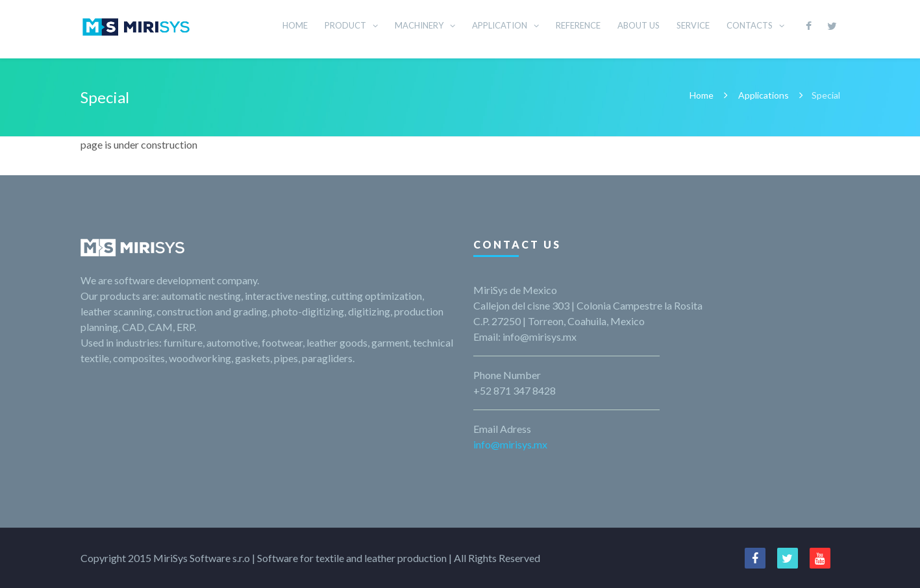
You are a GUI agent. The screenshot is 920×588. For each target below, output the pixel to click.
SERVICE (693, 25)
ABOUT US (639, 25)
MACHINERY (419, 25)
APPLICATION (500, 25)
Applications (764, 95)
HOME (295, 25)
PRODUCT (345, 25)
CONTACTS (750, 25)
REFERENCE (578, 25)
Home (702, 95)
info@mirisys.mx (510, 444)
